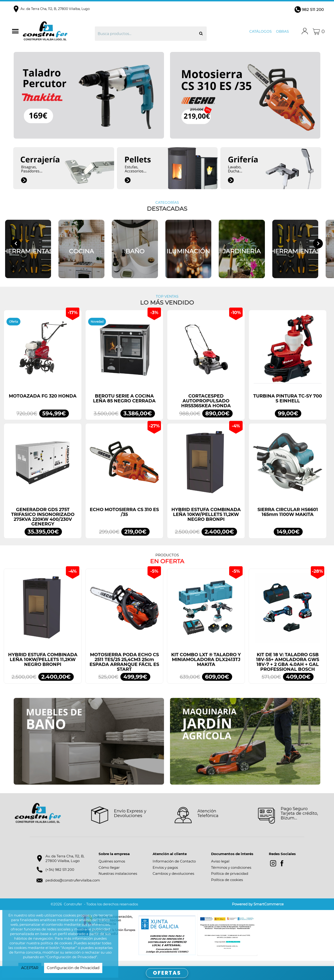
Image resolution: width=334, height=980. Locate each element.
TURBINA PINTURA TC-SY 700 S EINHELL (288, 404)
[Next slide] (318, 246)
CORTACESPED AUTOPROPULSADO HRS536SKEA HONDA (206, 406)
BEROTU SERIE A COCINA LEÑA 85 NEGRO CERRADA (124, 404)
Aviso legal (220, 867)
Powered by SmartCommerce (258, 909)
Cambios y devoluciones (173, 879)
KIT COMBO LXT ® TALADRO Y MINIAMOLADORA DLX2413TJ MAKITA (206, 665)
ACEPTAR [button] (30, 968)
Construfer (58, 32)
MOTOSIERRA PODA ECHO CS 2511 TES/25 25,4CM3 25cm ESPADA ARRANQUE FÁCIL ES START (124, 667)
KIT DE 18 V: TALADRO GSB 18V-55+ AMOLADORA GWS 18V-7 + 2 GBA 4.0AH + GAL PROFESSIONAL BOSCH (288, 667)
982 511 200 (313, 10)
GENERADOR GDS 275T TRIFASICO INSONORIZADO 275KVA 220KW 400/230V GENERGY (43, 522)
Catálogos (260, 31)
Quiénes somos (112, 867)
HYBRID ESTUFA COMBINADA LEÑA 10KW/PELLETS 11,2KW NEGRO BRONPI (206, 519)
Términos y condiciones (231, 873)
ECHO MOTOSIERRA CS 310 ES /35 (124, 517)
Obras (282, 31)
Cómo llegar (109, 873)
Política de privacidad (230, 879)
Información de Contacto (174, 867)
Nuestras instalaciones (118, 879)
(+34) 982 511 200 (60, 875)
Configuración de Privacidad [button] (73, 968)
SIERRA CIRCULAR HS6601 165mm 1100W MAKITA (288, 517)
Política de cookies (227, 885)
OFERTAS (167, 973)
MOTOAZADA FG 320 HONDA (43, 401)
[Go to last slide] (16, 246)
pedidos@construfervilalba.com (73, 886)
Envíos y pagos (165, 873)
